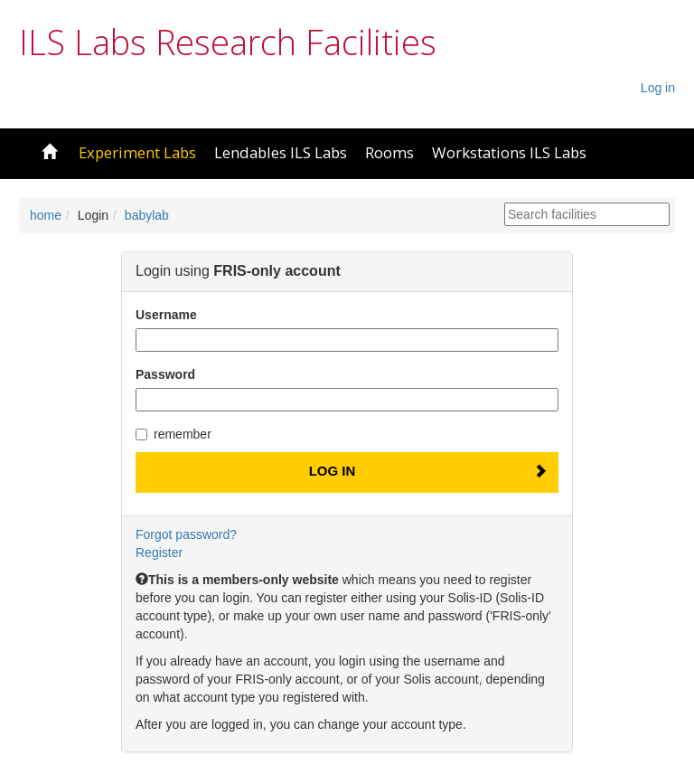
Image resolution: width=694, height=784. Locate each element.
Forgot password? (186, 534)
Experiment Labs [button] (137, 152)
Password (165, 374)
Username (166, 315)
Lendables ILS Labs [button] (281, 152)
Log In (333, 471)
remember (173, 434)
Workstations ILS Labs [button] (509, 152)
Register (159, 553)
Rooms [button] (389, 152)
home (46, 215)
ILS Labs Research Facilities (228, 42)
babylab (147, 215)
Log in (658, 88)
